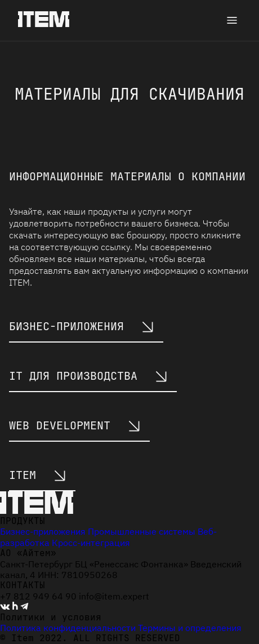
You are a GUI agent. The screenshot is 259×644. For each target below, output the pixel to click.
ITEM (38, 475)
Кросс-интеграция (91, 543)
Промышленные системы (142, 531)
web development (75, 425)
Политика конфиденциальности (68, 628)
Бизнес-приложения (43, 531)
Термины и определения (190, 628)
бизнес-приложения (82, 326)
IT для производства (88, 376)
